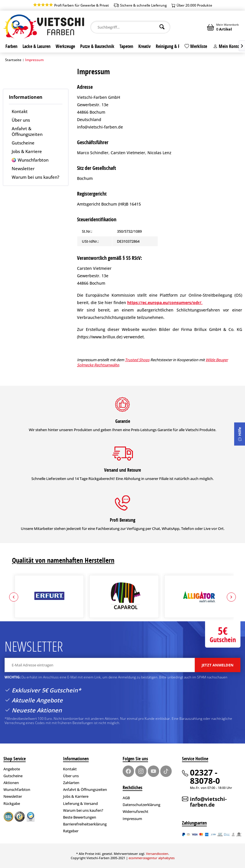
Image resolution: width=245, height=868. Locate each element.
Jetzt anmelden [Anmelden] (218, 665)
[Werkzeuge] (65, 46)
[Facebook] (128, 771)
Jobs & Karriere (27, 151)
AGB (126, 798)
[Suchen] (162, 27)
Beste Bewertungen (80, 817)
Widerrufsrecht (135, 811)
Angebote (12, 769)
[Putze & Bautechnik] (97, 46)
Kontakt (20, 111)
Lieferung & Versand (80, 803)
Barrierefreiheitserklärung (85, 824)
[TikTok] (166, 771)
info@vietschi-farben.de (208, 802)
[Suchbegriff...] (130, 27)
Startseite (13, 60)
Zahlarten (71, 783)
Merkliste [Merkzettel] (196, 46)
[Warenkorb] (223, 27)
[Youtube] (153, 771)
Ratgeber (71, 831)
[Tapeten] (126, 46)
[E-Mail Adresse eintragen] (100, 665)
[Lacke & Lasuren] (37, 46)
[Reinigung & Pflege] (172, 46)
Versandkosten (157, 854)
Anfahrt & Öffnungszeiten (27, 131)
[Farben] (11, 46)
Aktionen (11, 783)
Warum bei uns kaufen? (36, 177)
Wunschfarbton (33, 160)
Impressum (132, 819)
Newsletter (23, 168)
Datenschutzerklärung (141, 805)
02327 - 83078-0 (205, 776)
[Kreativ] (144, 46)
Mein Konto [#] (226, 46)
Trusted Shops (137, 360)
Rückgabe (12, 803)
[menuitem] (130, 27)
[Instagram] (141, 771)
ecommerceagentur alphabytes (152, 858)
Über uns (21, 120)
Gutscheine (23, 143)
